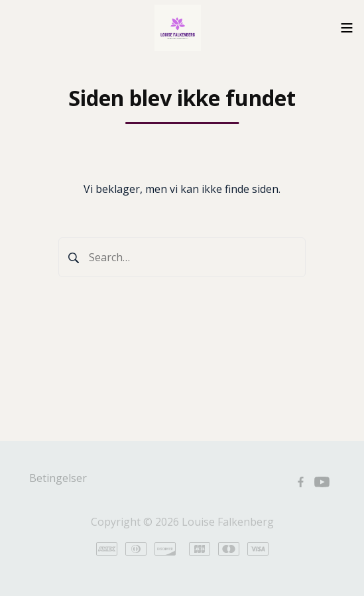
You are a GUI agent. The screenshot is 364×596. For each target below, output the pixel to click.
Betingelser (58, 478)
